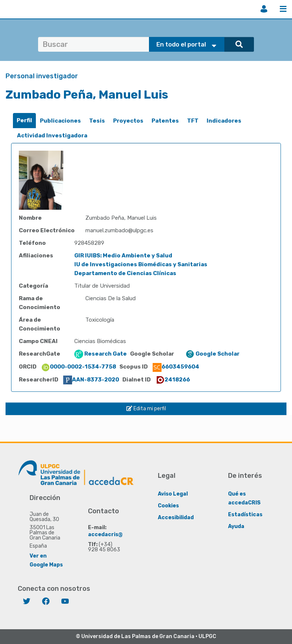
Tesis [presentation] (97, 121)
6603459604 (176, 367)
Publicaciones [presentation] (60, 121)
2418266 (173, 380)
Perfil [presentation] (24, 120)
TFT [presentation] (193, 121)
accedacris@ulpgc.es (117, 535)
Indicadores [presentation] (224, 121)
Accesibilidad (176, 518)
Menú (283, 9)
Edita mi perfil (146, 409)
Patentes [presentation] (165, 121)
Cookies (168, 506)
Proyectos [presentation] (128, 121)
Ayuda (236, 526)
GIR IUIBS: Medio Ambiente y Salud (123, 256)
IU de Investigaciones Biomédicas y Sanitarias (141, 264)
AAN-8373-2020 (91, 380)
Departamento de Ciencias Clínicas (125, 273)
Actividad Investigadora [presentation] (52, 136)
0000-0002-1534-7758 (79, 367)
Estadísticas (245, 515)
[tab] (24, 121)
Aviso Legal (173, 494)
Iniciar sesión (264, 9)
